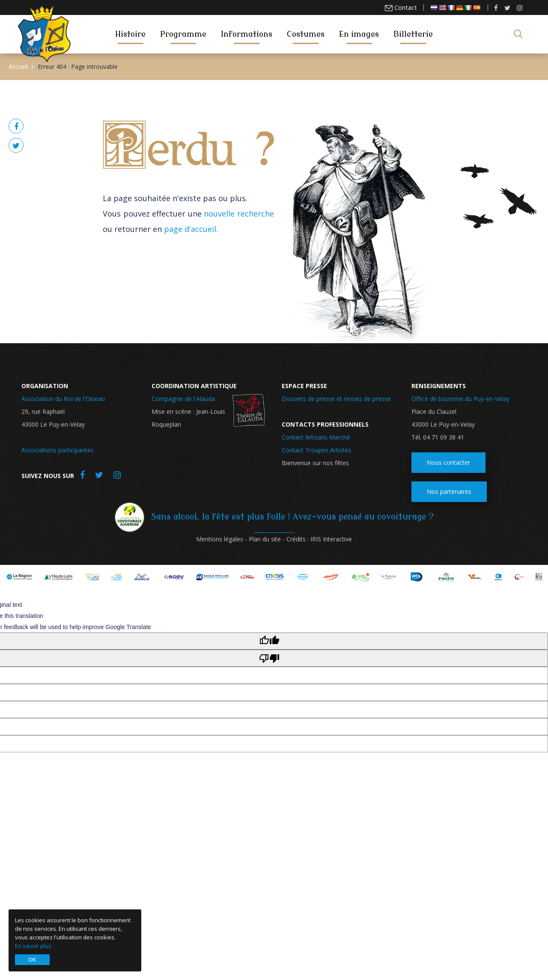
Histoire (130, 34)
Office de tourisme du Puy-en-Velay (460, 399)
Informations (247, 34)
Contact (405, 7)
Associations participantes (58, 450)
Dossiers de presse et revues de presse (336, 399)
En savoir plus (33, 946)
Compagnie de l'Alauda (183, 399)
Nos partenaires (449, 491)
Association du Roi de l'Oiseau (63, 399)
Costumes (306, 34)
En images (359, 34)
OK (32, 960)
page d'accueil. (191, 229)
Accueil (18, 67)
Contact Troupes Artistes (316, 450)
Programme (183, 34)
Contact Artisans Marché (316, 437)
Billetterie (413, 34)
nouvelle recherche (239, 214)
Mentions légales (220, 539)
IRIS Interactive (331, 539)
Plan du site (265, 539)
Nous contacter (448, 462)
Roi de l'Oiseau (44, 33)
